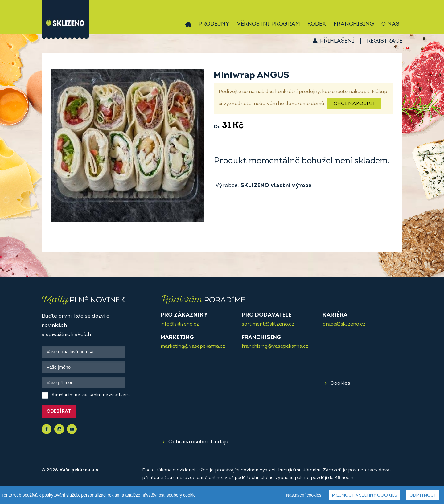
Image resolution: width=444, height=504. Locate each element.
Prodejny (214, 24)
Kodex (317, 24)
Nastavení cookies (304, 495)
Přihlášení (337, 41)
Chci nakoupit (354, 104)
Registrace (385, 41)
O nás (390, 24)
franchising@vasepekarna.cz (275, 346)
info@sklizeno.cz (180, 324)
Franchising (354, 24)
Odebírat (59, 412)
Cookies (340, 383)
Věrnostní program (268, 24)
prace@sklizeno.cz (344, 324)
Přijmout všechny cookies (365, 496)
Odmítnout (423, 496)
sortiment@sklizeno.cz (268, 324)
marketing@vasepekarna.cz (193, 346)
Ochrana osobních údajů (198, 442)
